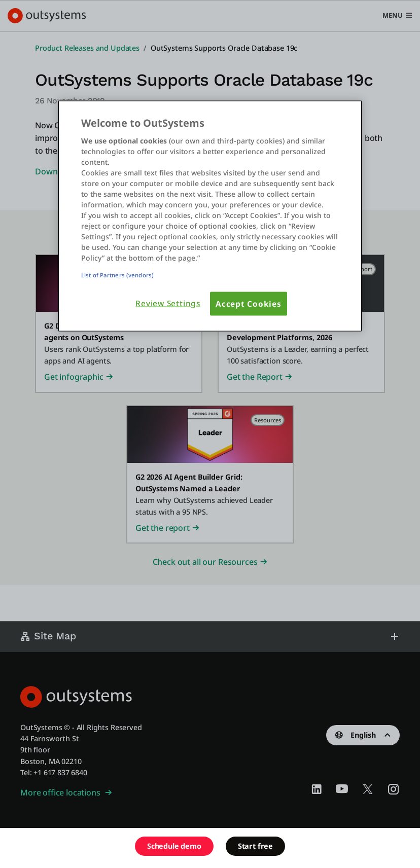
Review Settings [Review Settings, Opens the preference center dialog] (168, 303)
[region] (210, 216)
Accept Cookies (249, 303)
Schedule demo (174, 846)
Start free (255, 846)
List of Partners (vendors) (117, 275)
